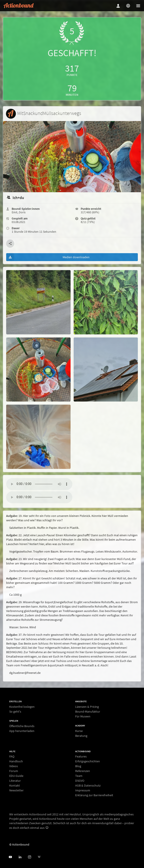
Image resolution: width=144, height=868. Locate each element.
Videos (14, 766)
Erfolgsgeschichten (88, 761)
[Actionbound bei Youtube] (10, 857)
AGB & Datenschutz (88, 785)
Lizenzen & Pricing (87, 707)
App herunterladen (22, 731)
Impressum (83, 790)
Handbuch (16, 761)
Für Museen (83, 716)
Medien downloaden (48, 257)
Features (81, 757)
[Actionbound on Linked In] (20, 857)
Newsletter (16, 790)
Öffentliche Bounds (22, 726)
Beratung (81, 736)
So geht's (15, 711)
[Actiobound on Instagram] (29, 857)
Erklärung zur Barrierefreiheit (94, 795)
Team (79, 776)
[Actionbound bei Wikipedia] (39, 857)
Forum (14, 771)
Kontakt (15, 785)
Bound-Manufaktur (88, 711)
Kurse (79, 731)
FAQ (12, 757)
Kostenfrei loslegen (22, 707)
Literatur (15, 781)
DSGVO (80, 781)
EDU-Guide (16, 776)
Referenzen (83, 771)
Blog (78, 766)
